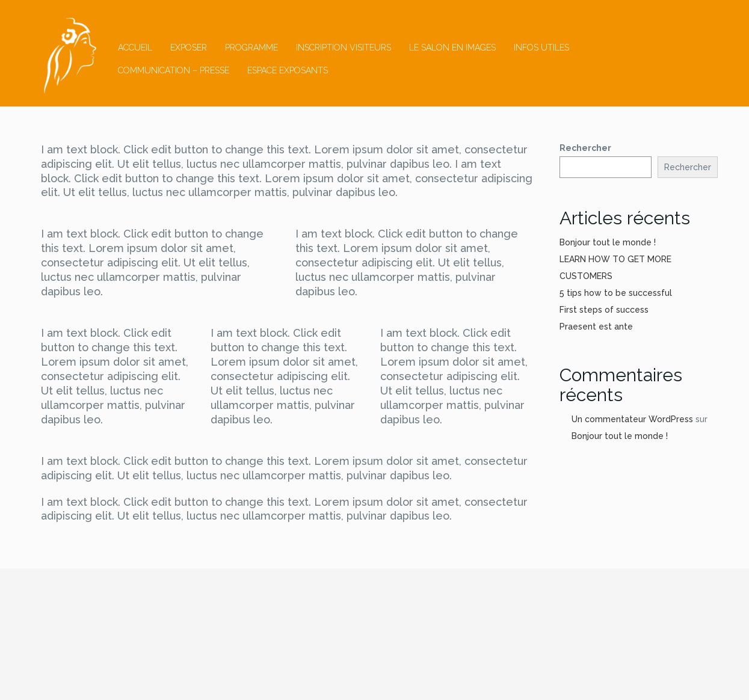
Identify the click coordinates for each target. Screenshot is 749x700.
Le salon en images (452, 48)
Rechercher (585, 148)
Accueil (135, 48)
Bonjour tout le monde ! (608, 242)
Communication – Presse (174, 70)
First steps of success (604, 310)
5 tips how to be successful (616, 293)
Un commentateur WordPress (632, 419)
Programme (251, 48)
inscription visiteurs (344, 48)
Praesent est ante (596, 327)
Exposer (189, 48)
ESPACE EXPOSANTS (288, 70)
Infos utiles (541, 48)
